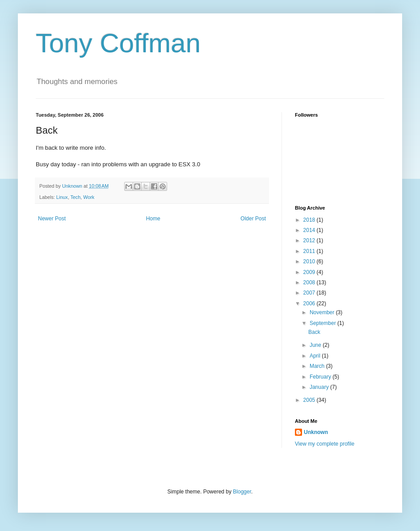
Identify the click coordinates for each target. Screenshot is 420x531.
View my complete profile (325, 444)
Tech (75, 197)
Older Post (253, 219)
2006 (310, 303)
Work (89, 197)
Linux (62, 197)
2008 (310, 282)
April (316, 356)
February (321, 377)
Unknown (316, 432)
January (320, 387)
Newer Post (52, 219)
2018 (310, 220)
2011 (310, 251)
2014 (310, 230)
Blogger (242, 492)
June (316, 345)
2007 (310, 293)
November (323, 312)
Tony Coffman (118, 43)
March (318, 366)
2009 (310, 272)
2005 (310, 400)
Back (314, 332)
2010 (310, 261)
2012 (310, 240)
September (323, 323)
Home (153, 219)
